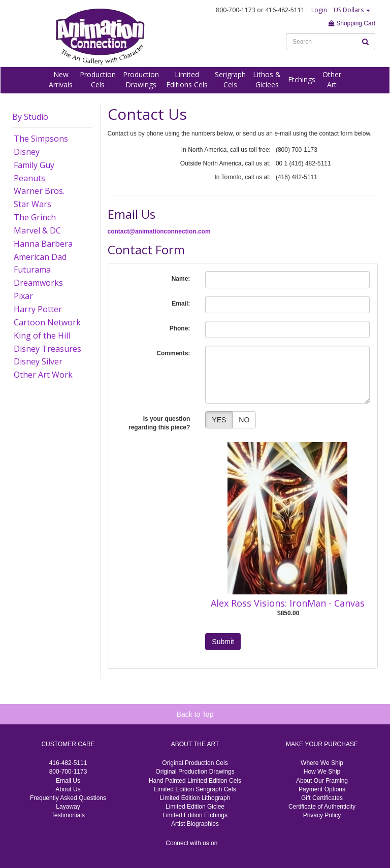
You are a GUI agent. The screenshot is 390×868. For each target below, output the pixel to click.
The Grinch (35, 217)
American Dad (40, 257)
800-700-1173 (68, 772)
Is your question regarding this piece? (159, 423)
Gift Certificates (322, 798)
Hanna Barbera (43, 244)
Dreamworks (38, 283)
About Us (68, 789)
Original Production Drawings (195, 772)
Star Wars (32, 204)
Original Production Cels (195, 763)
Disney (27, 152)
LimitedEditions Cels (187, 79)
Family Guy (34, 165)
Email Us (68, 781)
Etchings (302, 79)
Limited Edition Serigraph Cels (195, 789)
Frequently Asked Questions (68, 798)
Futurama (32, 270)
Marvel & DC (37, 230)
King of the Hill (42, 336)
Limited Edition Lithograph (195, 798)
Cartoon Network (47, 322)
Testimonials (68, 815)
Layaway (68, 807)
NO (244, 420)
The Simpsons (41, 139)
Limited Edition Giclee (195, 807)
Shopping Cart (352, 23)
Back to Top (195, 714)
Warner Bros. (39, 191)
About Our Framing (322, 781)
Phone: (180, 328)
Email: (181, 304)
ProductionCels (98, 79)
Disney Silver (38, 361)
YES (219, 420)
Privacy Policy (322, 815)
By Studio (30, 117)
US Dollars (352, 10)
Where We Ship (322, 763)
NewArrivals (61, 79)
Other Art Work (43, 375)
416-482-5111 (68, 763)
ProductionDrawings (141, 79)
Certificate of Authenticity (322, 807)
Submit (223, 642)
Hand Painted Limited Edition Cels (195, 781)
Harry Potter (38, 309)
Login (319, 10)
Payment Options (322, 789)
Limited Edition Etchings (195, 815)
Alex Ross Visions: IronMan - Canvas (288, 603)
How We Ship (322, 772)
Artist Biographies (195, 824)
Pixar (23, 296)
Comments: (173, 353)
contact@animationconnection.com (159, 231)
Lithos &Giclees (267, 79)
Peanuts (29, 178)
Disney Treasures (47, 349)
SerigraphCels (230, 79)
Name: (181, 279)
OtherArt (332, 79)
